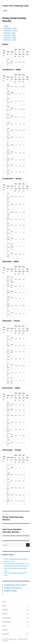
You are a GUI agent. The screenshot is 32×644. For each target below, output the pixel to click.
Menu (5, 11)
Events (5, 614)
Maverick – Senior (10, 35)
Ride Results (7, 622)
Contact (5, 630)
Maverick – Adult (10, 33)
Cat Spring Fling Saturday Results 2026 (17, 566)
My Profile (6, 634)
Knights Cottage (11, 591)
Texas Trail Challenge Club (15, 6)
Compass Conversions (13, 588)
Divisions (5, 610)
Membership (7, 618)
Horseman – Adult (10, 37)
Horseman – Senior (10, 40)
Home (4, 602)
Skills (4, 626)
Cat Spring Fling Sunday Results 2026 (16, 564)
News (4, 606)
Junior (6, 26)
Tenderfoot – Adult (10, 28)
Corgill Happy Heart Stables (15, 585)
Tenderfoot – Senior (11, 30)
